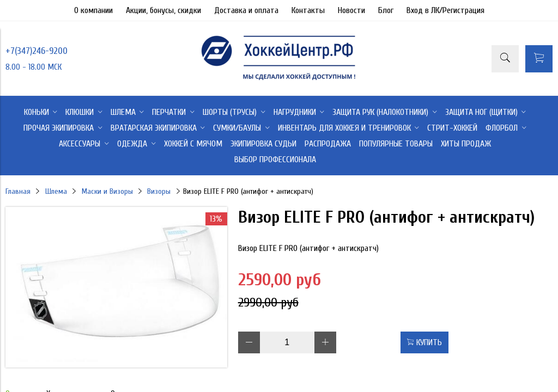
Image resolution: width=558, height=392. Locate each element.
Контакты (308, 10)
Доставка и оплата (246, 10)
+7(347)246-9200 (37, 51)
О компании (93, 10)
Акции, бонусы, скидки (163, 10)
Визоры (159, 191)
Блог (386, 10)
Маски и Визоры (107, 191)
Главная (18, 191)
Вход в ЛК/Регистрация (445, 10)
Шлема (56, 191)
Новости (351, 10)
